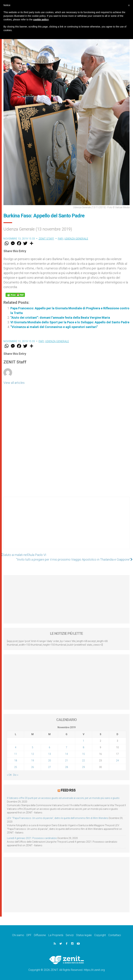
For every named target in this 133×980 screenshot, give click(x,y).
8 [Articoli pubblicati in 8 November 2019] (83, 747)
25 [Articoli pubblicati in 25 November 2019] (16, 767)
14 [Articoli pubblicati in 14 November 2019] (66, 754)
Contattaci (115, 935)
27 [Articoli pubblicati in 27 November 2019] (50, 767)
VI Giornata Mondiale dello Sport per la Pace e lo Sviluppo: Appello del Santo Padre (70, 322)
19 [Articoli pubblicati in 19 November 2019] (33, 761)
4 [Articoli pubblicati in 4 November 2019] (16, 747)
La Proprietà (56, 935)
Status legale (84, 935)
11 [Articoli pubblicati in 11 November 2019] (16, 754)
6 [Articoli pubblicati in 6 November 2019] (50, 747)
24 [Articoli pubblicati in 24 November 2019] (117, 761)
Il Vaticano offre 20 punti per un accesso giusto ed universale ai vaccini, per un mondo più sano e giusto (63, 798)
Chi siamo (18, 935)
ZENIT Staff (46, 239)
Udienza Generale (76, 239)
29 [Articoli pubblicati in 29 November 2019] (83, 767)
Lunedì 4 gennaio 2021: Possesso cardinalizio (32, 838)
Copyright (100, 935)
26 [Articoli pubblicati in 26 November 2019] (33, 767)
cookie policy (41, 20)
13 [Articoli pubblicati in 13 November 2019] (50, 754)
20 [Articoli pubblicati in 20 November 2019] (50, 761)
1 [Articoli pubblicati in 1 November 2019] (83, 741)
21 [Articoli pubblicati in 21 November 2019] (66, 761)
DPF (29, 935)
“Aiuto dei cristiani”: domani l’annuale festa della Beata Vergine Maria (60, 318)
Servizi (70, 935)
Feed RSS (68, 790)
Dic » (16, 775)
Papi (61, 239)
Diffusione (40, 935)
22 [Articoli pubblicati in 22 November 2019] (83, 761)
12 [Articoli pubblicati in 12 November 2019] (33, 754)
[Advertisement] (66, 526)
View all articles (14, 383)
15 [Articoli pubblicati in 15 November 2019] (83, 754)
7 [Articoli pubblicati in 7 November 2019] (66, 747)
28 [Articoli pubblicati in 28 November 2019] (66, 767)
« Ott (9, 775)
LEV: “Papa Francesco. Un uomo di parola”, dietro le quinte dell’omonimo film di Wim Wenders (58, 818)
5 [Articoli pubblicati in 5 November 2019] (33, 747)
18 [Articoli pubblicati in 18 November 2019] (16, 761)
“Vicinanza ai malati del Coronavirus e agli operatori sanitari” (54, 327)
